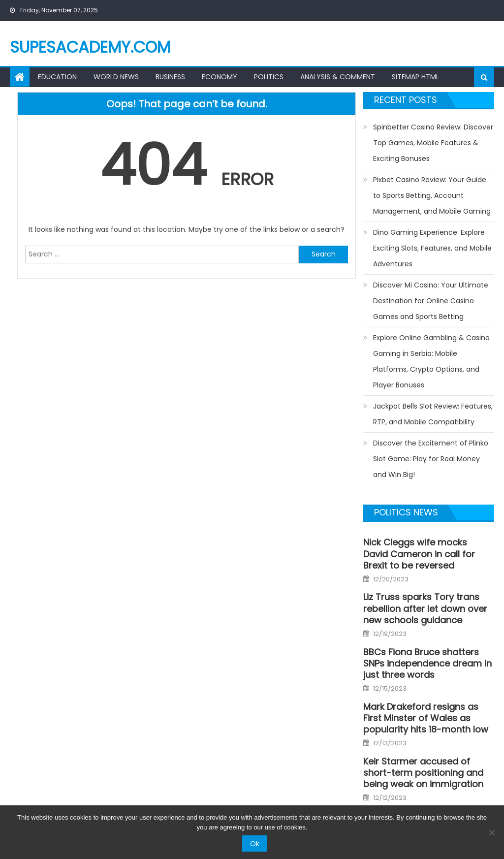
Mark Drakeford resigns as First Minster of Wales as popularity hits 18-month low (426, 718)
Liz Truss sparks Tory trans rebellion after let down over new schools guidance (425, 608)
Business (170, 77)
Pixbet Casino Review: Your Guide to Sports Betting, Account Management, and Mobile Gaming (432, 195)
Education (57, 77)
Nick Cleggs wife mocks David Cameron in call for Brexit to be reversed (419, 554)
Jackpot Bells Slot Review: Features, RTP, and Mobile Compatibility (433, 414)
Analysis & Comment (338, 77)
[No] (492, 832)
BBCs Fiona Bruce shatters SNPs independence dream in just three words (427, 664)
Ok (255, 844)
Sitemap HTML (415, 77)
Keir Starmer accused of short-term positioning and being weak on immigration (423, 773)
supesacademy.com (90, 47)
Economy (220, 77)
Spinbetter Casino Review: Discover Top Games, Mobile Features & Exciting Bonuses (433, 143)
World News (116, 77)
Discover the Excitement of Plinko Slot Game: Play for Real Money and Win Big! (431, 459)
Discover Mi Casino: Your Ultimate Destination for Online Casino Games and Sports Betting (431, 301)
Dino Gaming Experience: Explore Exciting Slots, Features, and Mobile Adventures (432, 248)
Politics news (406, 512)
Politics (269, 77)
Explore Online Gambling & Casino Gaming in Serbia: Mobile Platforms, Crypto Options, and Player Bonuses (431, 361)
